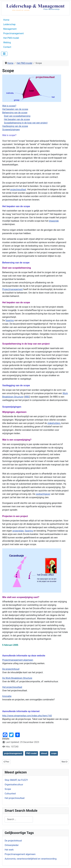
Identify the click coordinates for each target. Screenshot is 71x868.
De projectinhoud (13, 841)
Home (6, 20)
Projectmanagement (13, 33)
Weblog (7, 42)
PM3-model (31, 753)
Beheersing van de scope (15, 113)
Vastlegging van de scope (15, 126)
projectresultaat (18, 190)
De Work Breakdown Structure (17, 678)
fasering (10, 320)
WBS (27, 397)
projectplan (18, 531)
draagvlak (54, 221)
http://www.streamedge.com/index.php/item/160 (27, 716)
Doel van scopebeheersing (17, 116)
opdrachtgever (43, 494)
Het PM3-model (11, 38)
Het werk (9, 850)
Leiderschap (9, 24)
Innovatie (7, 696)
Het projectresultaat (12, 687)
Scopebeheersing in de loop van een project (26, 123)
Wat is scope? (9, 106)
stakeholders (54, 423)
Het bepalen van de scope (15, 109)
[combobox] (19, 819)
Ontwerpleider (12, 845)
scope (54, 753)
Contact (7, 47)
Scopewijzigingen (11, 130)
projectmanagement (13, 753)
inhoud (44, 753)
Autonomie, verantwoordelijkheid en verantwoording (31, 859)
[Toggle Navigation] (4, 54)
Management (10, 29)
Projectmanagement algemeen (20, 854)
